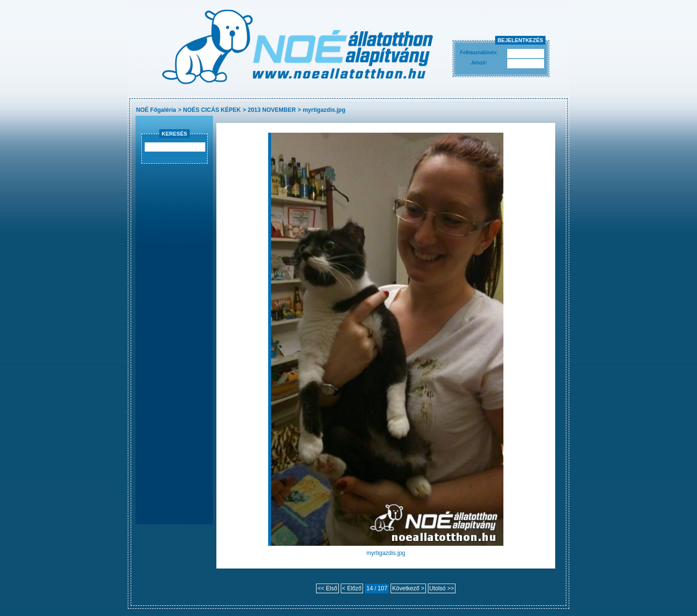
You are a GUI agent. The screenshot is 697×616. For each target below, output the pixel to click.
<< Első (327, 588)
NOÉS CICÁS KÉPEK (212, 110)
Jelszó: (479, 63)
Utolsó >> (442, 588)
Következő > (408, 588)
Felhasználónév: (479, 53)
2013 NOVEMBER (272, 110)
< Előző (352, 588)
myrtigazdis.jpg (324, 110)
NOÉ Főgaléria (156, 110)
